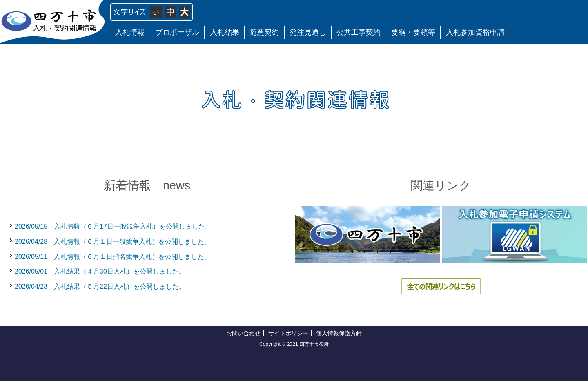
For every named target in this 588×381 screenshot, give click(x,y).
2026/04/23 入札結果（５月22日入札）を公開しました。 (100, 286)
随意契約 (264, 32)
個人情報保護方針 (339, 333)
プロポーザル (177, 32)
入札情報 (130, 32)
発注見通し (308, 32)
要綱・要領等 (413, 32)
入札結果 (225, 32)
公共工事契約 (359, 32)
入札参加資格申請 (475, 32)
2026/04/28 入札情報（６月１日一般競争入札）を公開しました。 (113, 242)
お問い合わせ (243, 333)
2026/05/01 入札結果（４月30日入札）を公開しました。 (100, 271)
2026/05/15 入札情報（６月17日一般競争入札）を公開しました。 (113, 226)
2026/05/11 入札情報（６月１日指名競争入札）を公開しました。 (113, 257)
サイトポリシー (288, 333)
